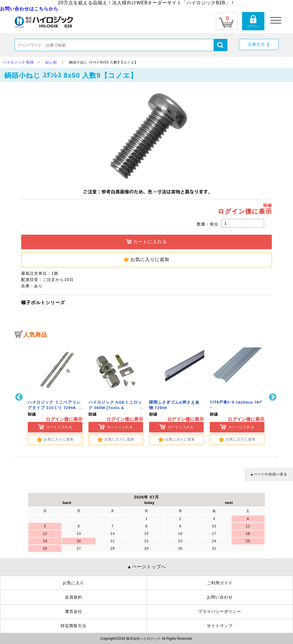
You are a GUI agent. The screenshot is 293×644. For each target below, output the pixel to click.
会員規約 (74, 597)
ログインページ (253, 21)
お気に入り (73, 583)
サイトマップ (220, 626)
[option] (55, 393)
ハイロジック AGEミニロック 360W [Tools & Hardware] (115, 408)
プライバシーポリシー (220, 611)
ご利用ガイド (220, 583)
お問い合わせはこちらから (29, 9)
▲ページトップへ (146, 567)
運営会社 (74, 611)
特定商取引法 (74, 626)
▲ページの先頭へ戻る (269, 474)
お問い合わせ (220, 597)
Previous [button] (20, 397)
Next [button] (273, 397)
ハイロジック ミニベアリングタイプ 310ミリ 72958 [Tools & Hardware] (54, 408)
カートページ (227, 21)
